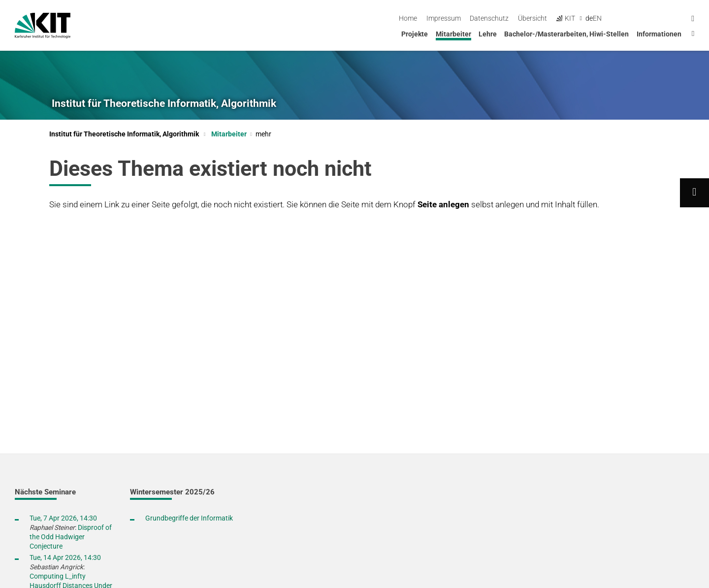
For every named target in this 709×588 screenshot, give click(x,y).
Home (489, 18)
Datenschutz (570, 18)
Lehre (488, 34)
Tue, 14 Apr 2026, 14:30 (65, 557)
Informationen (659, 34)
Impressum (524, 18)
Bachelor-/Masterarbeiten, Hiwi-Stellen (566, 34)
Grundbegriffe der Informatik (189, 518)
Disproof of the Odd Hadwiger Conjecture (71, 537)
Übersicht (614, 18)
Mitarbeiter (453, 34)
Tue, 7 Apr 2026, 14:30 (63, 518)
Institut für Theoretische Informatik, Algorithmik (164, 103)
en (678, 18)
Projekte (415, 34)
